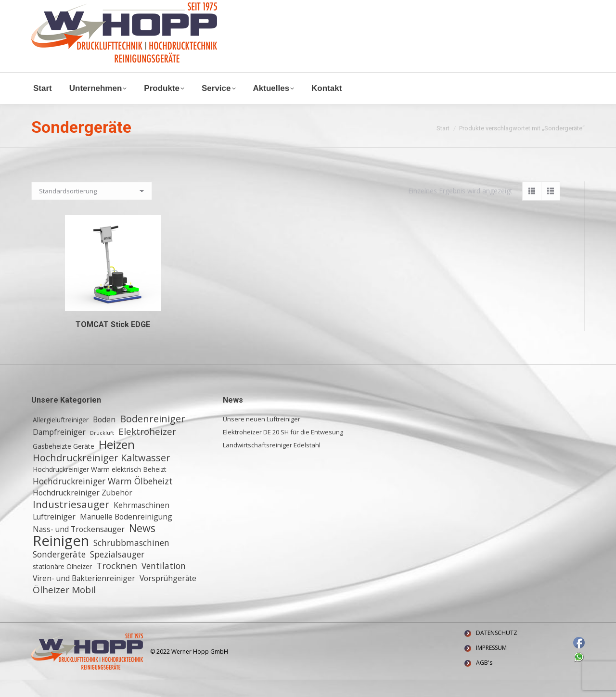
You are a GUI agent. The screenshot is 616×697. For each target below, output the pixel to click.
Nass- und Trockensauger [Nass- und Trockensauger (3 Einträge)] (79, 546)
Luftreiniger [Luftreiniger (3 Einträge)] (54, 534)
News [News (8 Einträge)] (142, 545)
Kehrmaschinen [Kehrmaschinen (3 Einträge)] (141, 522)
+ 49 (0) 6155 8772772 (151, 9)
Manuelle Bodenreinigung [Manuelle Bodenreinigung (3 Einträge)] (126, 534)
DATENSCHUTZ (497, 650)
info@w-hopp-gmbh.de (68, 9)
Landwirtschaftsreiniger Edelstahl (272, 462)
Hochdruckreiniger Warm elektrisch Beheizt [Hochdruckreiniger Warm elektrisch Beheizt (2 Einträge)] (100, 487)
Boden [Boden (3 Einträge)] (104, 437)
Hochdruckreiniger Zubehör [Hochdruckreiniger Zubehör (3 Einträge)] (83, 510)
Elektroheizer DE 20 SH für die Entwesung (283, 449)
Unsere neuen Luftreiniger (262, 436)
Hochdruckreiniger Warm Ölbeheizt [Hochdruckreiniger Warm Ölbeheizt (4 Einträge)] (103, 498)
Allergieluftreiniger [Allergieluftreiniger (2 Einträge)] (61, 437)
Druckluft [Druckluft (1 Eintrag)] (102, 450)
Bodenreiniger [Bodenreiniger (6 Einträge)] (153, 436)
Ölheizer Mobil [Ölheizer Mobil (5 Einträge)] (64, 607)
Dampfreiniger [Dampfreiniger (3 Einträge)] (59, 449)
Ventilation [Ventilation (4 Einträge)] (164, 583)
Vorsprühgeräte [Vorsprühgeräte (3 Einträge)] (168, 596)
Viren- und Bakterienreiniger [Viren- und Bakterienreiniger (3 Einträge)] (84, 596)
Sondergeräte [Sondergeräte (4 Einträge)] (59, 571)
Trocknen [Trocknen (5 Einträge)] (117, 583)
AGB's (484, 680)
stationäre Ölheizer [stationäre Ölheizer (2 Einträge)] (62, 584)
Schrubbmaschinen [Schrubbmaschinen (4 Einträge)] (131, 560)
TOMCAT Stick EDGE (113, 342)
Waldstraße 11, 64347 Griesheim (249, 9)
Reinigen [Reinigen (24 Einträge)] (61, 558)
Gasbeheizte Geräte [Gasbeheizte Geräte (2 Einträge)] (64, 463)
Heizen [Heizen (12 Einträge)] (117, 462)
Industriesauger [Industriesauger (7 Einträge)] (71, 521)
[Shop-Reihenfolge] (92, 208)
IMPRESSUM (491, 665)
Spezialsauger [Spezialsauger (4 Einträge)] (117, 571)
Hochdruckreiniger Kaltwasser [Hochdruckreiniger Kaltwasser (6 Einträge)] (102, 475)
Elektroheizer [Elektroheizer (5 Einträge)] (147, 449)
